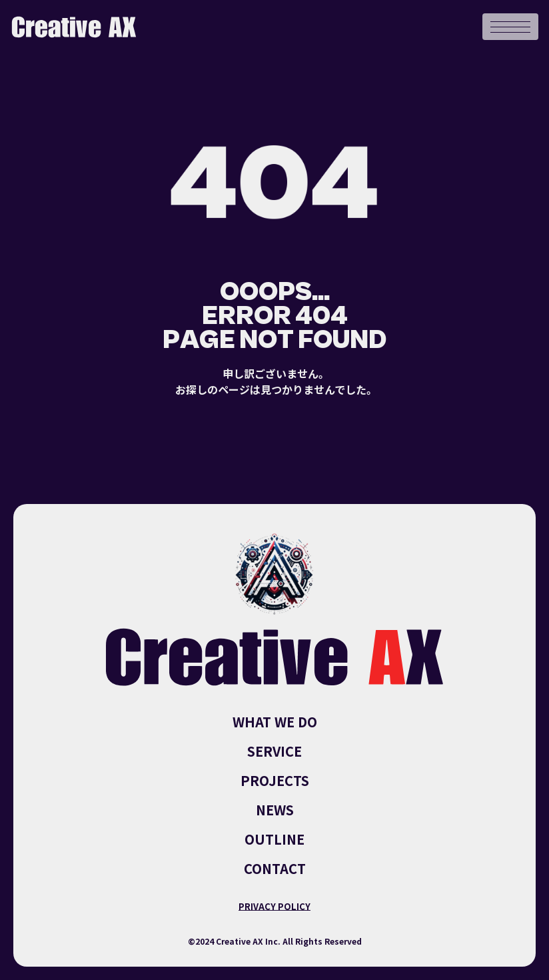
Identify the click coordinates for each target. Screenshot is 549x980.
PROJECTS (275, 781)
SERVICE (274, 751)
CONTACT (275, 869)
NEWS (275, 810)
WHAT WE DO (275, 722)
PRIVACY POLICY (274, 906)
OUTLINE (274, 839)
